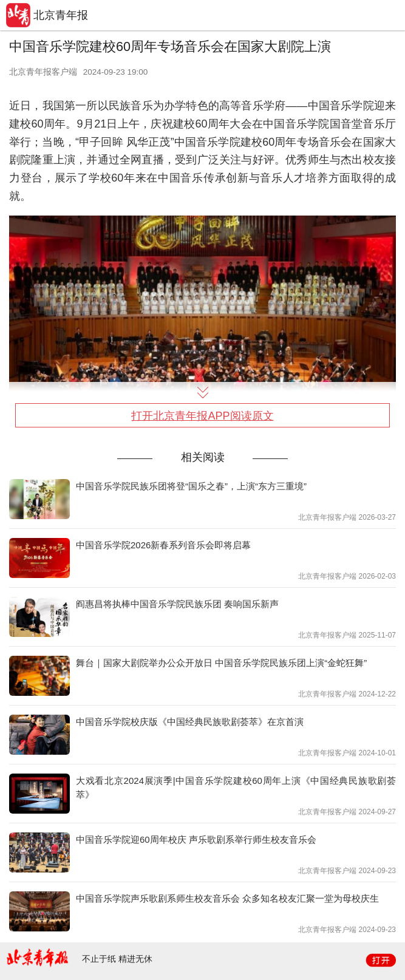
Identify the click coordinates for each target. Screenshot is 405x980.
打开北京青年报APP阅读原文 (202, 416)
